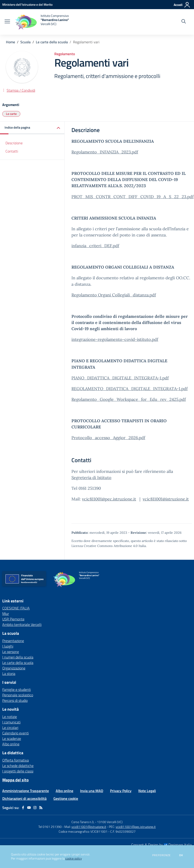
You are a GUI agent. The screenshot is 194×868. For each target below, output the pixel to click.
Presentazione (13, 641)
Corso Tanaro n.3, (83, 822)
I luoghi (8, 646)
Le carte (11, 114)
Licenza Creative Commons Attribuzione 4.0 (105, 546)
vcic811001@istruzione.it (166, 499)
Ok (181, 855)
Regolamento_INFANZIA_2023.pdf (105, 152)
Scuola (25, 42)
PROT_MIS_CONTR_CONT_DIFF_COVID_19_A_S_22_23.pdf (132, 197)
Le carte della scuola (52, 42)
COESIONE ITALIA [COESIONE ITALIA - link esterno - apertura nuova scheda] (16, 608)
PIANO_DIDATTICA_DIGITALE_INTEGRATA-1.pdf (120, 378)
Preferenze (161, 855)
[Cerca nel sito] (184, 22)
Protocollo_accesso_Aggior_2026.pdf (108, 438)
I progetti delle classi (18, 771)
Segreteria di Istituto (91, 478)
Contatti (12, 151)
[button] (32, 128)
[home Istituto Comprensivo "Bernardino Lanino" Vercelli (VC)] (42, 22)
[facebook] (23, 808)
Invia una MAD (92, 791)
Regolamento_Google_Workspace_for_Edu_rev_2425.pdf (129, 399)
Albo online (11, 744)
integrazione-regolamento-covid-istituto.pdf (115, 339)
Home (10, 42)
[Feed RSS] (41, 808)
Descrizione (14, 143)
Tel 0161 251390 (50, 827)
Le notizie (10, 717)
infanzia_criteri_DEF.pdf (95, 246)
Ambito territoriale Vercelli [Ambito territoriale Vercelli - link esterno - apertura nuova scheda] (22, 624)
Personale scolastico (18, 695)
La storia (9, 674)
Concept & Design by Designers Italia (161, 845)
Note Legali (147, 791)
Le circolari (10, 728)
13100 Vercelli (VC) (110, 822)
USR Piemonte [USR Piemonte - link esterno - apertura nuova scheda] (13, 619)
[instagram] (35, 808)
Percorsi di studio (15, 700)
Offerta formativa (16, 760)
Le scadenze (12, 738)
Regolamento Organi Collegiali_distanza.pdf (114, 295)
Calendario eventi (16, 733)
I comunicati (11, 722)
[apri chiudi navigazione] (7, 22)
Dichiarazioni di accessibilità (24, 798)
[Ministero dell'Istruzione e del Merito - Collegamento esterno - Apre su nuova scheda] (27, 4)
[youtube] (29, 808)
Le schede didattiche (18, 766)
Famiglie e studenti (17, 689)
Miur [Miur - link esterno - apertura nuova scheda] (6, 614)
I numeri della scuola (18, 657)
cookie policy (73, 858)
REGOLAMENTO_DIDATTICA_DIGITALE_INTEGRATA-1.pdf (130, 389)
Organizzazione (14, 668)
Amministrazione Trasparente (26, 791)
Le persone (11, 652)
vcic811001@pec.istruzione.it (109, 499)
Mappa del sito (16, 780)
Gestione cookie (66, 798)
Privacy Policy (121, 791)
